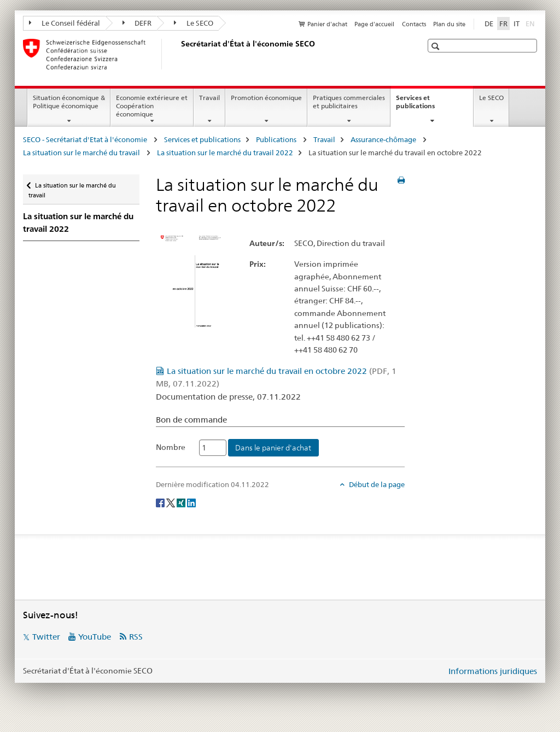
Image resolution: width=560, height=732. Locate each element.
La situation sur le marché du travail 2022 (225, 153)
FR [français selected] (503, 24)
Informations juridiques (493, 671)
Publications (277, 139)
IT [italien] (517, 24)
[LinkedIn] (191, 502)
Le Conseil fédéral (65, 23)
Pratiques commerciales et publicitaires (349, 102)
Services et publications (427, 106)
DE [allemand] (489, 24)
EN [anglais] (531, 23)
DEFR (137, 23)
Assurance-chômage (384, 139)
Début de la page (376, 484)
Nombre (171, 447)
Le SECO (194, 23)
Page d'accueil (374, 24)
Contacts (414, 24)
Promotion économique (266, 98)
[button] (437, 46)
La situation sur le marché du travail (82, 153)
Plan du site (449, 24)
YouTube (95, 637)
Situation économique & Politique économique (69, 102)
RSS (136, 637)
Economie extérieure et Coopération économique (152, 106)
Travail (209, 98)
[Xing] (182, 502)
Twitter (46, 637)
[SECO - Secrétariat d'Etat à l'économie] (179, 54)
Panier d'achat (327, 24)
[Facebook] (161, 502)
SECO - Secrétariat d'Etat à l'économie (86, 139)
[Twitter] (171, 502)
